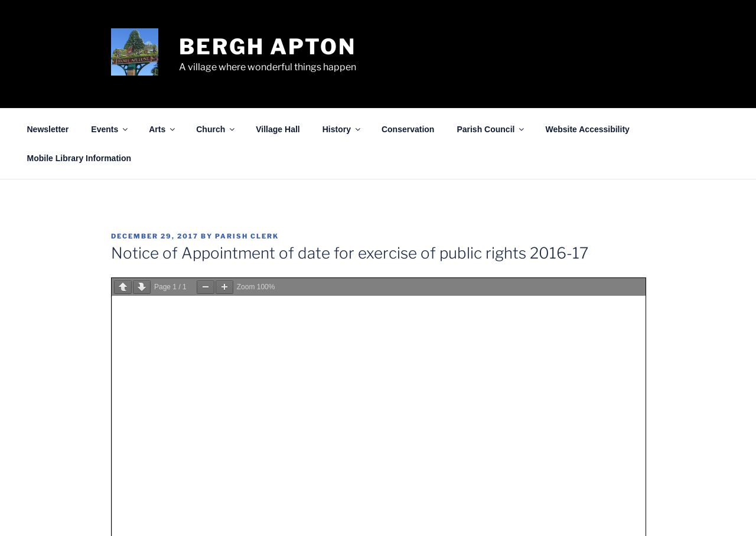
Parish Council (491, 129)
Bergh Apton (268, 47)
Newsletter (48, 129)
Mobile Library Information (79, 158)
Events (110, 129)
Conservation (408, 129)
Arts (163, 129)
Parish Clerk (247, 236)
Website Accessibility (587, 129)
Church (216, 129)
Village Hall (278, 129)
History (342, 129)
